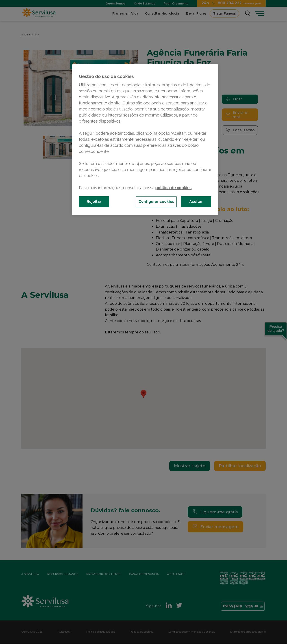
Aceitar (196, 202)
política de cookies (174, 188)
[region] (145, 140)
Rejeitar (94, 202)
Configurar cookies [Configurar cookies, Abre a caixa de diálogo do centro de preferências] (156, 202)
